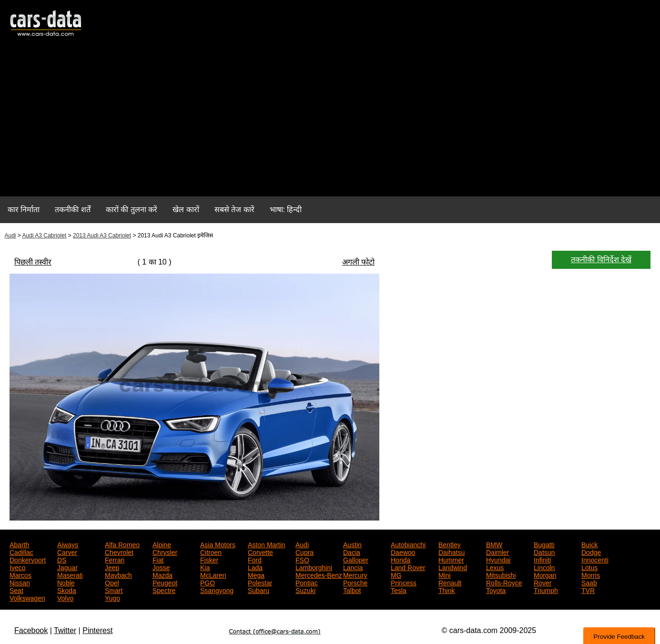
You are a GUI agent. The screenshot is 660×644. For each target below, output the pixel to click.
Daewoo (403, 552)
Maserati (70, 574)
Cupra (305, 552)
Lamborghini (314, 567)
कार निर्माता (24, 210)
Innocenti (595, 559)
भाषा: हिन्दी (286, 210)
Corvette (260, 552)
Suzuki (305, 590)
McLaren (213, 574)
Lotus (589, 567)
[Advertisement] (330, 122)
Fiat (158, 559)
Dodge (591, 552)
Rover (543, 582)
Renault (450, 582)
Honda (401, 559)
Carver (67, 552)
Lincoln (544, 567)
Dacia (352, 552)
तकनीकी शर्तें (72, 210)
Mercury (355, 574)
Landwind (453, 567)
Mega (256, 574)
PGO (208, 582)
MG (396, 574)
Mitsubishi (501, 574)
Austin (352, 544)
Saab (589, 582)
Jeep (112, 567)
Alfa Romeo (122, 544)
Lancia (353, 567)
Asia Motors (218, 544)
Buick (589, 544)
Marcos (20, 574)
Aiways (68, 544)
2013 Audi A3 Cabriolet (102, 235)
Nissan (20, 582)
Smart (114, 590)
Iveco (17, 567)
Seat (16, 590)
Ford (255, 559)
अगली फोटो (358, 262)
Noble (66, 582)
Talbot (352, 590)
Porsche (355, 582)
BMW (494, 544)
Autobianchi (408, 544)
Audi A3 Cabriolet (45, 235)
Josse (161, 567)
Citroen (211, 552)
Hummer (451, 559)
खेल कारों (186, 210)
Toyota (496, 590)
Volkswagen (27, 597)
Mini (445, 574)
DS (62, 559)
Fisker (209, 559)
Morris (591, 574)
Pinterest (97, 630)
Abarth (19, 544)
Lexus (495, 567)
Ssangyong (217, 590)
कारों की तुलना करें (132, 210)
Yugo (112, 597)
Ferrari (115, 559)
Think (447, 590)
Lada (255, 567)
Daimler (498, 552)
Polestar (260, 582)
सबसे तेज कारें (234, 210)
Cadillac (21, 552)
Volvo (65, 597)
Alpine (162, 544)
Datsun (544, 552)
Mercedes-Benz (319, 574)
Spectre (164, 590)
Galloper (356, 559)
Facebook (31, 630)
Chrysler (165, 552)
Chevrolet (119, 552)
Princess (404, 582)
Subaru (259, 590)
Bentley (450, 544)
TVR (588, 590)
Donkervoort (28, 559)
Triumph (546, 590)
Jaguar (67, 567)
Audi (10, 235)
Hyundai (498, 559)
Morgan (545, 574)
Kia (205, 567)
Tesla (399, 590)
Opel (112, 582)
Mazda (162, 574)
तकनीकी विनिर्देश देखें (601, 260)
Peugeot (165, 582)
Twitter (65, 630)
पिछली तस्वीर (33, 262)
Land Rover (408, 567)
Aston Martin (267, 544)
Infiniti (543, 559)
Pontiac (307, 582)
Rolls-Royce (504, 582)
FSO (302, 559)
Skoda (67, 590)
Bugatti (544, 544)
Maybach (118, 574)
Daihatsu (452, 552)
